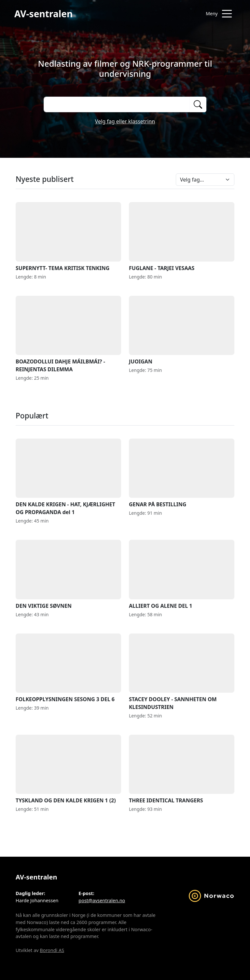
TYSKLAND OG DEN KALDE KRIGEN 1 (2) (68, 769)
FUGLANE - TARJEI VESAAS (182, 237)
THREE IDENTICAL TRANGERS (182, 769)
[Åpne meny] (219, 14)
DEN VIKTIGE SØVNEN (68, 574)
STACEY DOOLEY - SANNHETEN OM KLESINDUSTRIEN (182, 672)
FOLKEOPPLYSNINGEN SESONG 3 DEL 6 (68, 668)
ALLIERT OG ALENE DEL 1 (182, 574)
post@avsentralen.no (102, 900)
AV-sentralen (43, 14)
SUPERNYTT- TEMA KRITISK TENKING (68, 237)
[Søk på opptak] (117, 104)
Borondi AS (52, 950)
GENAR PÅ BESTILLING (182, 473)
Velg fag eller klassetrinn (125, 121)
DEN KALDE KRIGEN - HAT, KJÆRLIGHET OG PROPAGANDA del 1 (68, 477)
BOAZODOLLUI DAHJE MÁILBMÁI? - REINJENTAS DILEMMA (68, 334)
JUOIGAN (182, 330)
